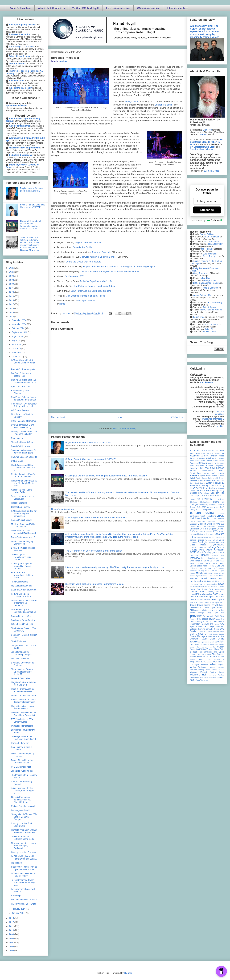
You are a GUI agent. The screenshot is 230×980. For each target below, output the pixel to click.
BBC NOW (210, 468)
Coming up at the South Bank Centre (22, 825)
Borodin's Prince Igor (21, 446)
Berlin (221, 471)
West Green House (215, 670)
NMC (205, 587)
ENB (207, 529)
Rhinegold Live (202, 622)
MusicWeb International (213, 419)
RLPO (215, 622)
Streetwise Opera (217, 644)
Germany (220, 542)
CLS (198, 507)
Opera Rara (210, 600)
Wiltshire (221, 675)
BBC (201, 468)
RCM (222, 616)
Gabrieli (193, 542)
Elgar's (89, 242)
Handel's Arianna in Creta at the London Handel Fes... (24, 831)
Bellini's (96, 281)
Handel (205, 555)
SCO (222, 629)
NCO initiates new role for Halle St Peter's (23, 875)
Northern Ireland (198, 592)
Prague (210, 613)
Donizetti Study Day (20, 743)
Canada (204, 495)
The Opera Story (204, 654)
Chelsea (194, 502)
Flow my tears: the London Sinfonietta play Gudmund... (23, 846)
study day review (199, 647)
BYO (200, 493)
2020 (12, 292)
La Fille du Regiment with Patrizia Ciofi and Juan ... (24, 857)
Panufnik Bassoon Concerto (24, 457)
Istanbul (212, 558)
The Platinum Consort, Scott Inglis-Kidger (94, 286)
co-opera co (213, 507)
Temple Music (213, 649)
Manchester (202, 573)
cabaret (207, 493)
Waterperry (203, 667)
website (221, 667)
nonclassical (212, 587)
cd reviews (219, 499)
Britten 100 (213, 478)
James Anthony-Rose (203, 295)
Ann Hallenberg (215, 302)
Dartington (201, 521)
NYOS (192, 594)
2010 (12, 930)
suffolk (212, 647)
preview (63, 61)
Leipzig (193, 566)
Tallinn (203, 649)
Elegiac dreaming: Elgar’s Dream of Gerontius (23, 475)
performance (218, 608)
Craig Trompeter (201, 273)
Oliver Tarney (209, 256)
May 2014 (17, 349)
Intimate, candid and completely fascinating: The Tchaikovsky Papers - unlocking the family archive (115, 567)
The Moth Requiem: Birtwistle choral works (23, 838)
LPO (212, 571)
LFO (222, 566)
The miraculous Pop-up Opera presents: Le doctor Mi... (22, 672)
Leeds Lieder (218, 563)
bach (192, 461)
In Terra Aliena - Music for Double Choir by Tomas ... (23, 363)
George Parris (210, 281)
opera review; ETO (206, 603)
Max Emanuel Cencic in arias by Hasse (85, 296)
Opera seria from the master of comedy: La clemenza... (24, 603)
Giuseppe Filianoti (87, 301)
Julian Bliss (210, 329)
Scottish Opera (206, 631)
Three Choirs (197, 659)
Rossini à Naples (19, 503)
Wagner (221, 665)
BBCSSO (220, 468)
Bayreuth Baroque (205, 465)
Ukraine (210, 662)
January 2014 (18, 913)
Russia (217, 624)
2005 (12, 951)
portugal (201, 613)
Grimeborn (219, 550)
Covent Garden (203, 518)
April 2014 (17, 353)
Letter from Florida (205, 566)
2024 (12, 276)
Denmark (212, 521)
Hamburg (194, 555)
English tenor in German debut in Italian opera (88, 442)
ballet (197, 461)
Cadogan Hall (217, 493)
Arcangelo (194, 458)
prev (222, 613)
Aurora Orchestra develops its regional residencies (24, 701)
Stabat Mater (17, 461)
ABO (192, 453)
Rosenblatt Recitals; (199, 624)
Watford (213, 667)
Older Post (178, 417)
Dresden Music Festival (209, 524)
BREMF (194, 476)
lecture (200, 563)
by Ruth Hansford (206, 491)
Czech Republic (218, 518)
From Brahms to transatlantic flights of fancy (22, 575)
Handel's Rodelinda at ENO (24, 900)
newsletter (194, 587)
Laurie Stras (199, 317)
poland (193, 613)
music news (209, 578)
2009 (12, 934)
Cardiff (211, 495)
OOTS (215, 594)
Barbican (202, 463)
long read (205, 571)
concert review (202, 513)
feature (213, 534)
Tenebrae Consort (101, 252)
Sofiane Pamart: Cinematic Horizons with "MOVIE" (91, 459)
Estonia (209, 531)
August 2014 (18, 337)
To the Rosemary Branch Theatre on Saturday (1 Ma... (23, 883)
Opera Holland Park (199, 597)
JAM (192, 561)
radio (212, 616)
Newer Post (58, 417)
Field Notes (16, 863)
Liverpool (207, 568)
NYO (222, 592)
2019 (12, 296)
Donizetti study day (20, 659)
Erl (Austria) (201, 531)
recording (220, 619)
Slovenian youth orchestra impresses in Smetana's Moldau (95, 584)
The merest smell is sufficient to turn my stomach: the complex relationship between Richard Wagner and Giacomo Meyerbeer (30, 244)
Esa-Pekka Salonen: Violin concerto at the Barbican (24, 398)
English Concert (217, 529)
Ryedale (194, 626)
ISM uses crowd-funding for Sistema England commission (24, 514)
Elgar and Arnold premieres (24, 590)
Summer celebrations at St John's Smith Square (23, 452)
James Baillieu (207, 234)
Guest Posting (204, 552)
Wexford (194, 672)
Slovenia (208, 634)
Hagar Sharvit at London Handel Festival (22, 707)
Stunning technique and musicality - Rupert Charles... (22, 566)
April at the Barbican (20, 387)
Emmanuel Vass (19, 438)
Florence (208, 540)
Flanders (200, 540)
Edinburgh (201, 526)
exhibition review (202, 534)
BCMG (193, 471)
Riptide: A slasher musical (23, 806)
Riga (211, 622)
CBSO (218, 495)
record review (209, 619)
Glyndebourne (218, 545)
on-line (203, 594)
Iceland (215, 555)
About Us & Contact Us (52, 8)
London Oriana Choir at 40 (23, 696)
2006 (12, 947)
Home (62, 304)
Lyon (222, 571)
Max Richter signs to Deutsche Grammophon (23, 611)
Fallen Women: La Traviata (24, 904)
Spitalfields (195, 642)
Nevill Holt (220, 581)
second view (219, 631)
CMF (204, 507)
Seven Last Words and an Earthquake (23, 497)
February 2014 (19, 909)
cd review (204, 499)
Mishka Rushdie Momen (211, 310)
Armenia (202, 458)
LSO (217, 571)
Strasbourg (205, 644)
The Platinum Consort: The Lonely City (24, 630)
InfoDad (220, 426)
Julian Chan (206, 278)
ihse (223, 555)
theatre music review (199, 657)
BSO (214, 480)
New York (203, 584)
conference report (198, 516)
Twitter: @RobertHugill (86, 8)
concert (221, 509)
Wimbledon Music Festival (201, 678)
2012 (12, 922)
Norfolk (221, 587)
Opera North (196, 600)
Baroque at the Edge (216, 463)
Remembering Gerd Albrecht (20, 392)
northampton (219, 589)
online (210, 594)
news (221, 584)
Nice (201, 587)
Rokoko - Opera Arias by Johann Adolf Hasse (22, 690)
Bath (192, 465)
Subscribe (207, 210)
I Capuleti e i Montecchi (22, 624)
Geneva (212, 542)
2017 (12, 304)
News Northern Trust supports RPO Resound (23, 532)
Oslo (222, 602)
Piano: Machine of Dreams (23, 421)
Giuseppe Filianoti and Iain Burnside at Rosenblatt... (24, 714)
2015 (12, 313)
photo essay (208, 610)
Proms (206, 616)
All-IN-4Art (205, 456)
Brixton (201, 480)
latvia (222, 561)
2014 (12, 317)
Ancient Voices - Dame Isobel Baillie (22, 491)
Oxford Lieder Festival (207, 605)
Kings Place (213, 561)
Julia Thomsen (210, 254)
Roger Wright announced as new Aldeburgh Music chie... (24, 483)
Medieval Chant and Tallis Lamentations (23, 525)
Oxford (193, 605)
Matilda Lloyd (209, 332)
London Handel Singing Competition (22, 543)
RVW (222, 624)
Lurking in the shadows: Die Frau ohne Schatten (24, 433)
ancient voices (217, 456)
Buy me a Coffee (211, 171)
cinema (202, 505)
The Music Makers (20, 582)
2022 (12, 284)
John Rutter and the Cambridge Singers (91, 291)
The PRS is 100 (18, 641)
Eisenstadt (194, 529)
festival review (203, 537)
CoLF (222, 507)
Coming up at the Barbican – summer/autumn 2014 (23, 381)
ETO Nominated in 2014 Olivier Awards (22, 720)
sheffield (194, 634)
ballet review (206, 461)
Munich (221, 573)
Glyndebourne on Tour (199, 547)
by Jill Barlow (209, 488)
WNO (215, 678)
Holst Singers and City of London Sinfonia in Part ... (23, 468)
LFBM (217, 566)
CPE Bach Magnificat (21, 767)
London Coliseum (163, 105)
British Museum (218, 476)
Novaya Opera (132, 102)
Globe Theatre (198, 545)
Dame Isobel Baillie (82, 247)
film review (216, 537)
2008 (12, 938)
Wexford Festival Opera (212, 672)
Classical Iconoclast (219, 413)
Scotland (194, 631)
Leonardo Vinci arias (21, 678)
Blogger (128, 973)
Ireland (204, 558)
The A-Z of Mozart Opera (23, 442)
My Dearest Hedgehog (22, 586)
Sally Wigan (17, 896)
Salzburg (194, 629)
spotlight (219, 642)
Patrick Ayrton (209, 307)
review (193, 622)
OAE (197, 594)
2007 (12, 942)
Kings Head (200, 561)
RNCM (221, 622)
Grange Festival (217, 547)
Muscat (210, 576)
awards (221, 458)
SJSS (201, 634)
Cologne (194, 509)
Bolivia (206, 473)
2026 (12, 268)
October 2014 (18, 328)
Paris (207, 608)
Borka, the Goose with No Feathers (83, 262)
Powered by (207, 220)
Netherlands (209, 581)
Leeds (207, 563)
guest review (218, 552)
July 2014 (16, 341)
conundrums (211, 516)
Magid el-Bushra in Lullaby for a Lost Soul (23, 684)
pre (217, 613)
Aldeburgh (195, 456)
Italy (218, 558)
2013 (12, 918)
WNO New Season (20, 410)
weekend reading (197, 670)
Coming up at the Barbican (23, 852)
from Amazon (206, 382)
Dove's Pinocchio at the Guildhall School (22, 762)
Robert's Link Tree (20, 8)
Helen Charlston (216, 244)
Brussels (208, 480)
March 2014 (17, 357)
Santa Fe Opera (213, 629)
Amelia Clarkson (210, 288)
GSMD (193, 552)
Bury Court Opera (197, 483)
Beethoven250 (207, 471)
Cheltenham (205, 502)
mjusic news (213, 573)
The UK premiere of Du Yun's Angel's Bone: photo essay (94, 551)
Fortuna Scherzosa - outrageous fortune (21, 595)
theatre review (217, 657)
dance (192, 521)
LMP (215, 568)
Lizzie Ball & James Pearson (206, 283)
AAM (222, 451)
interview (195, 558)
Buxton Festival (213, 483)
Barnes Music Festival (21, 520)
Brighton (202, 476)
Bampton (194, 463)
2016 (12, 309)
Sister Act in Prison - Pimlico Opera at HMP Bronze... (24, 868)
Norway (211, 592)
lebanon (193, 563)
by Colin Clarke (213, 485)
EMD (202, 529)
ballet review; (219, 461)
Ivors (222, 558)
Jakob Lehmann (211, 324)
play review (219, 610)
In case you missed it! (21, 810)
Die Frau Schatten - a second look (21, 375)
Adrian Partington (211, 237)
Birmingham (196, 473)
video (212, 664)
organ (217, 603)
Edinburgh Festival (216, 526)
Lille (200, 568)
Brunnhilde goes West (21, 616)
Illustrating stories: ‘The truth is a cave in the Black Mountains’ (96, 517)
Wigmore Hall (198, 675)
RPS (211, 624)
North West (208, 589)
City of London (211, 505)
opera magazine (217, 597)
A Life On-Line (197, 451)
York (198, 680)
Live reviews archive (118, 8)
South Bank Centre (213, 639)
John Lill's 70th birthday (22, 771)
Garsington (203, 542)
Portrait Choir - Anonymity (23, 369)
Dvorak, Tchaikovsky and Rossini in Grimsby (23, 426)
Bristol (209, 476)
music (216, 576)
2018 (12, 300)
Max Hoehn (206, 249)
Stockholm (194, 644)
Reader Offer (196, 619)
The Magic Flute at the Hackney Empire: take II (23, 738)
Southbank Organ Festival (23, 620)
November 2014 (19, 324)
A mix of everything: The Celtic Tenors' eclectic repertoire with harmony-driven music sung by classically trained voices (205, 31)
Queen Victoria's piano (62, 509)
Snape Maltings (197, 636)
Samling (202, 629)
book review (218, 473)
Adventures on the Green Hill (210, 453)
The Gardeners (205, 652)
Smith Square (219, 634)
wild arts (212, 675)
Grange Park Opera (201, 550)
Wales (193, 667)
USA (215, 662)
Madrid (193, 573)
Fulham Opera (218, 540)
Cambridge (195, 495)
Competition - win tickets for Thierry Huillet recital (24, 405)
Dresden (194, 524)
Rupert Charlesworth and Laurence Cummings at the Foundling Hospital (119, 267)
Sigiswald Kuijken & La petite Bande (97, 257)
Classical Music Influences (202, 149)
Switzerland (195, 649)
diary (221, 521)
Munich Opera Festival (199, 576)
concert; (221, 513)
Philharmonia (196, 610)
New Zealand (212, 584)
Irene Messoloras (211, 242)
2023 (12, 280)
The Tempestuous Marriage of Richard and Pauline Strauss (110, 271)
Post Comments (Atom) (124, 428)
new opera (194, 584)
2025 (12, 272)
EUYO (192, 534)
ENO (192, 531)
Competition (207, 509)
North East (195, 589)
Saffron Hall (203, 626)
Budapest (221, 481)
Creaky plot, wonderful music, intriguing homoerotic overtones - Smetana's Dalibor (106, 476)
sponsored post (208, 642)
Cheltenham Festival (21, 507)
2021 (12, 288)
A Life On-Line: (212, 451)
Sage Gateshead (217, 626)
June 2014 (17, 345)
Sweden (221, 647)
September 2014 (20, 332)
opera (221, 594)
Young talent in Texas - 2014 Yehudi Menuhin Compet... (24, 817)
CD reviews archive (148, 8)
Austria (215, 458)
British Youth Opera (199, 478)
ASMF (209, 458)
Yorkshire (204, 680)
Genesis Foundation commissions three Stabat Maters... (21, 800)
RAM (217, 616)
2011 (12, 926)
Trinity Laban (213, 659)
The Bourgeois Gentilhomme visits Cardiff (21, 557)
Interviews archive (177, 8)
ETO (215, 531)
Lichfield (194, 568)
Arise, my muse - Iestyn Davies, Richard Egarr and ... (23, 791)
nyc (217, 592)
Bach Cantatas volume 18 (23, 537)
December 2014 (19, 320)
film (210, 537)
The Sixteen (218, 654)
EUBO (221, 531)
